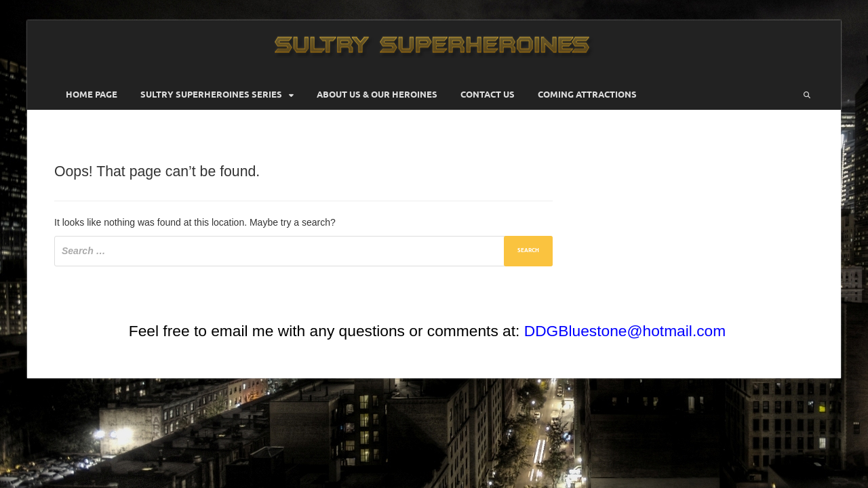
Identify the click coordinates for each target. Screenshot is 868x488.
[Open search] (807, 95)
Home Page (92, 95)
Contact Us (488, 95)
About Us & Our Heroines (377, 95)
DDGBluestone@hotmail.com (625, 331)
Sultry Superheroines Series (211, 95)
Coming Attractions (587, 95)
